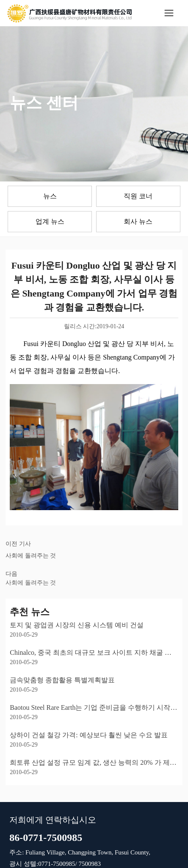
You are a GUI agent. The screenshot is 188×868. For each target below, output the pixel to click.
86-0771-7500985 (46, 838)
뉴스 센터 (44, 103)
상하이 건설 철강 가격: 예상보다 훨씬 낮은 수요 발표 (88, 735)
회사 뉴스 (138, 221)
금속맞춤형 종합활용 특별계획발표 (62, 680)
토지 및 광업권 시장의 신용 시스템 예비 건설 (77, 625)
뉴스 (50, 196)
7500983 (89, 864)
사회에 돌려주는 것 (31, 556)
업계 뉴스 (50, 221)
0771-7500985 (57, 864)
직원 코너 (138, 196)
